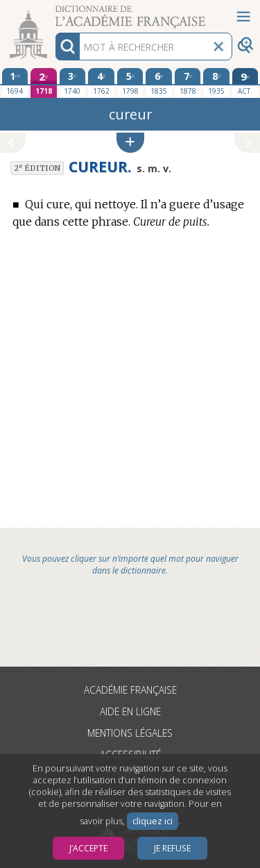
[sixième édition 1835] (159, 83)
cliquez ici (153, 821)
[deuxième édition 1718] (44, 83)
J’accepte (88, 848)
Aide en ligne (130, 711)
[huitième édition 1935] (216, 83)
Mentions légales (130, 733)
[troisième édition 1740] (73, 83)
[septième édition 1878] (188, 83)
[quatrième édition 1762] (101, 83)
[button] (130, 143)
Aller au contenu (54, 12)
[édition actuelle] (245, 83)
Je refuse (172, 848)
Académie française (130, 690)
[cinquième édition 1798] (130, 83)
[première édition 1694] (15, 83)
